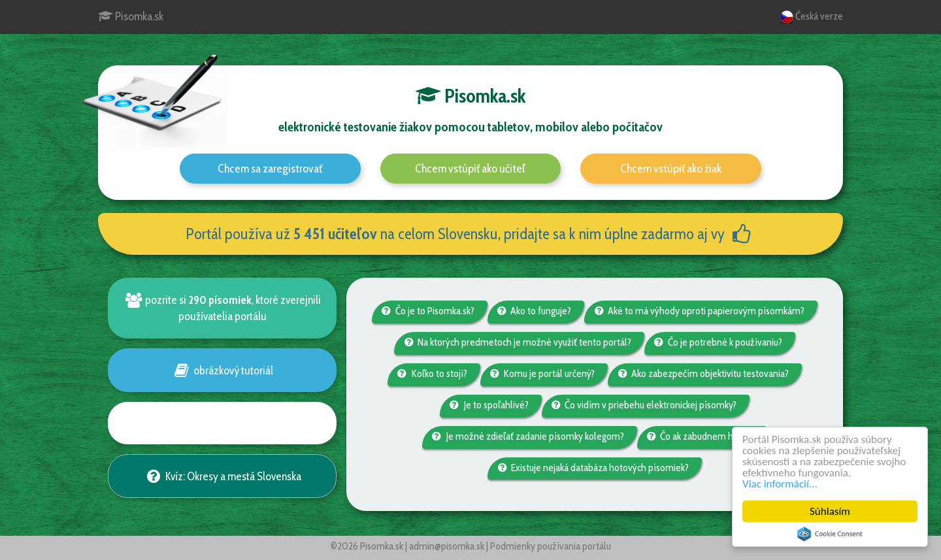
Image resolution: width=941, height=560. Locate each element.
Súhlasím (830, 511)
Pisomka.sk (131, 16)
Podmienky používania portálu (551, 546)
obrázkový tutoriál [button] (222, 370)
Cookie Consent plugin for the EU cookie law (830, 534)
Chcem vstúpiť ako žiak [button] (671, 169)
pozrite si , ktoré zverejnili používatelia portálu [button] (222, 308)
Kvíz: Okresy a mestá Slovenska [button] (222, 476)
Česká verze (812, 17)
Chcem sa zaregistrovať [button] (270, 169)
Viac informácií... (780, 484)
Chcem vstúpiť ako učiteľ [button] (470, 169)
